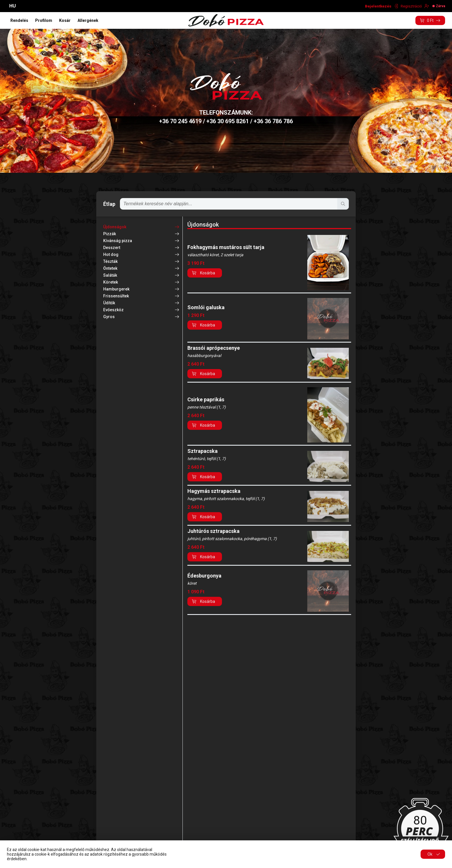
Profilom (44, 20)
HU (13, 6)
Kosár (65, 20)
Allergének (88, 20)
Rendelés (19, 20)
